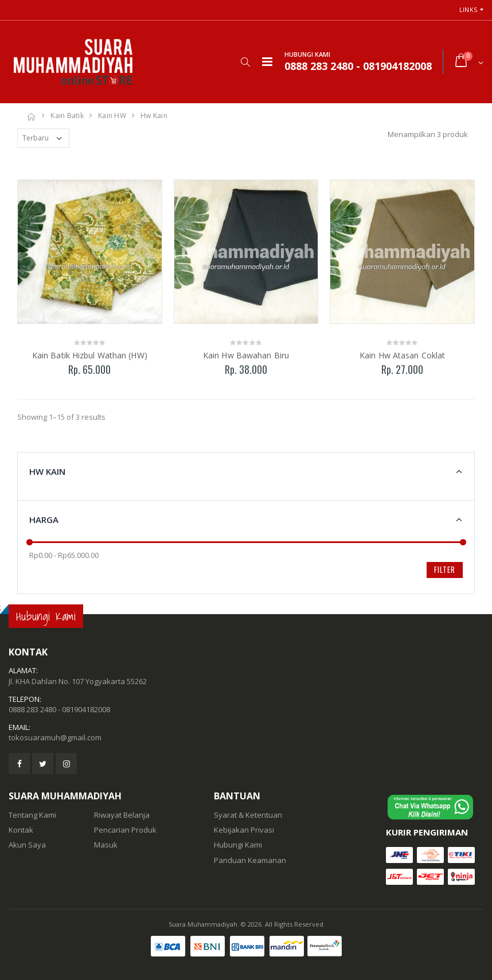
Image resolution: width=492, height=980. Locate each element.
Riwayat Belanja (122, 815)
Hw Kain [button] (47, 471)
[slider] (30, 542)
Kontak (21, 830)
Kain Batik (67, 116)
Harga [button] (44, 520)
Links (468, 9)
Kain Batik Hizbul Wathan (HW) (90, 355)
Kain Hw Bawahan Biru (246, 355)
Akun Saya (27, 845)
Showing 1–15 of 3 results (61, 417)
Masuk (106, 845)
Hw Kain (154, 116)
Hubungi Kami (238, 845)
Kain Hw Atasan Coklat (402, 355)
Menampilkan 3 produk (428, 134)
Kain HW (112, 116)
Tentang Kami (32, 815)
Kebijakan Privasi (244, 830)
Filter (445, 569)
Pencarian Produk (125, 830)
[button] (245, 62)
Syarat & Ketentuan (248, 815)
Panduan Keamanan (250, 860)
